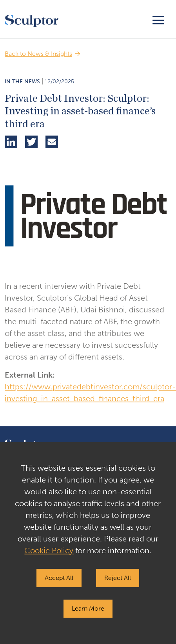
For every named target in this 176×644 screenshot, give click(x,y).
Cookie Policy (49, 550)
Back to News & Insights (38, 54)
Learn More (88, 608)
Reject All (118, 578)
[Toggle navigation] (158, 19)
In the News (22, 82)
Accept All (59, 578)
